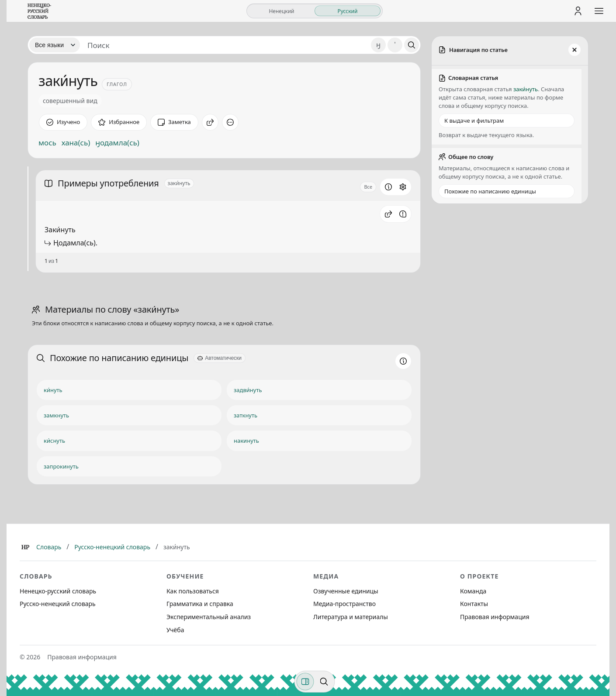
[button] (388, 214)
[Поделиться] (210, 122)
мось (47, 143)
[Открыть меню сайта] (599, 11)
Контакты (474, 604)
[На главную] (39, 11)
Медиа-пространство (344, 604)
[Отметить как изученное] (63, 122)
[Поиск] (412, 45)
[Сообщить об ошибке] (403, 214)
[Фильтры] (305, 682)
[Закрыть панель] (574, 50)
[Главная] (25, 547)
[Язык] (55, 45)
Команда (473, 591)
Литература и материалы (351, 617)
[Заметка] (174, 122)
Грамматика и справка (200, 604)
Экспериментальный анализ (209, 617)
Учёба (175, 630)
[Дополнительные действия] (230, 122)
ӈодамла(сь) (117, 143)
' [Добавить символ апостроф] (395, 45)
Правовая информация (495, 617)
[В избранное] (119, 122)
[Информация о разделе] (388, 187)
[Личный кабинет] (578, 11)
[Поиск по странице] (324, 682)
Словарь (49, 547)
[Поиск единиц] (225, 45)
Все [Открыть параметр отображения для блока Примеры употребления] (368, 187)
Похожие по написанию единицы (490, 191)
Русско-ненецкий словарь (112, 547)
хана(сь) (76, 143)
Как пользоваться (193, 591)
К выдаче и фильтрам (474, 121)
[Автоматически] (220, 358)
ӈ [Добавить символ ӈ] (378, 45)
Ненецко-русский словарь (58, 591)
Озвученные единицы (346, 591)
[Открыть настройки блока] (403, 187)
